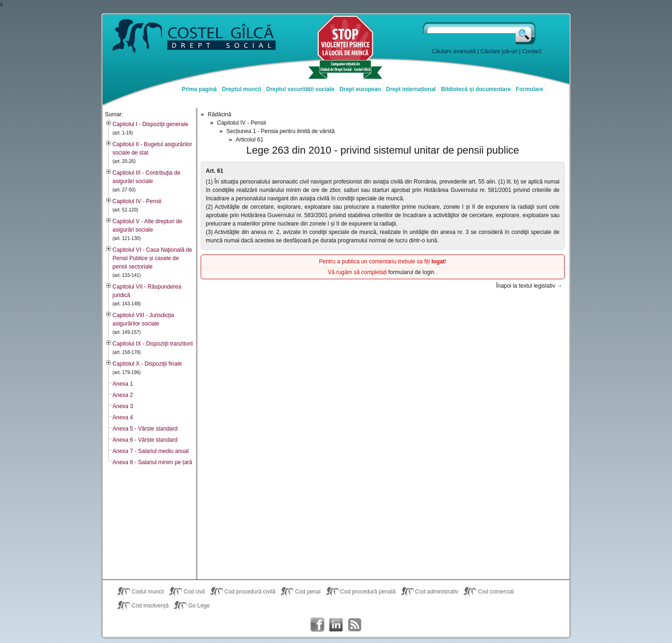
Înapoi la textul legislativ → (529, 286)
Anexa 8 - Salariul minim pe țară (152, 462)
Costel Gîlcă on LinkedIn (336, 625)
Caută (526, 33)
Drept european (360, 89)
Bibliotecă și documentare (476, 89)
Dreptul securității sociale (301, 89)
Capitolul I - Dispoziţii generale (150, 124)
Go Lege (199, 606)
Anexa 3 (123, 406)
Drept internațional (411, 89)
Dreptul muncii (241, 89)
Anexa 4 (123, 417)
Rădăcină (220, 114)
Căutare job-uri (499, 51)
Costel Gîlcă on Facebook (317, 625)
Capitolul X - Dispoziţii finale (147, 364)
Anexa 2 (123, 395)
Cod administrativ (437, 592)
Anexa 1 (123, 384)
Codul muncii (148, 592)
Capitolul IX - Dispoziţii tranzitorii (153, 344)
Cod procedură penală (368, 592)
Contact (532, 51)
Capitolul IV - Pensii (137, 201)
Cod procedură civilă (250, 592)
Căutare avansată (454, 51)
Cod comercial (496, 592)
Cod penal (308, 592)
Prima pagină (199, 89)
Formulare (529, 89)
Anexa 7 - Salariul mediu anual (150, 451)
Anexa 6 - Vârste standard (145, 440)
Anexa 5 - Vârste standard (145, 429)
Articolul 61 (249, 140)
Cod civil (194, 592)
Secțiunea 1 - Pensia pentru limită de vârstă (280, 131)
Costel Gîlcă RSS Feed (355, 625)
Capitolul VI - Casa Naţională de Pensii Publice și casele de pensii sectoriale (152, 258)
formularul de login (412, 272)
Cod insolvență (150, 606)
